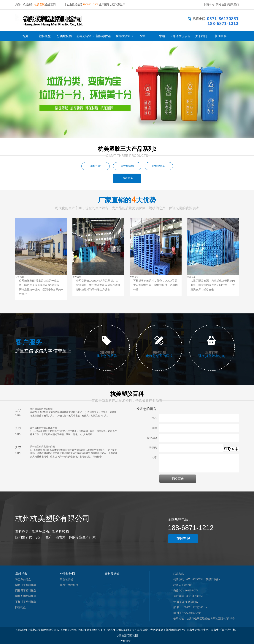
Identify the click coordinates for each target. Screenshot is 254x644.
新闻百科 (221, 36)
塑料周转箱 (84, 36)
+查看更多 (127, 178)
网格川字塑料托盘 (26, 585)
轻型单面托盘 (23, 579)
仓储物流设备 (182, 36)
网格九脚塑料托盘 (26, 596)
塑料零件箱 (103, 36)
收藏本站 (209, 5)
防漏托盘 (20, 607)
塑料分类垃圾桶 (69, 585)
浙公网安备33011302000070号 (120, 630)
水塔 (142, 36)
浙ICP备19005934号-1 (90, 630)
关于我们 (201, 36)
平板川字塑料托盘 (26, 602)
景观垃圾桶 (127, 166)
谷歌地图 (121, 636)
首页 (25, 36)
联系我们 (234, 5)
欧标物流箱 (123, 36)
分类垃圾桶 (64, 36)
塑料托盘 (45, 36)
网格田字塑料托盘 (26, 591)
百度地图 (133, 636)
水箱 (162, 36)
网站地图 (221, 5)
